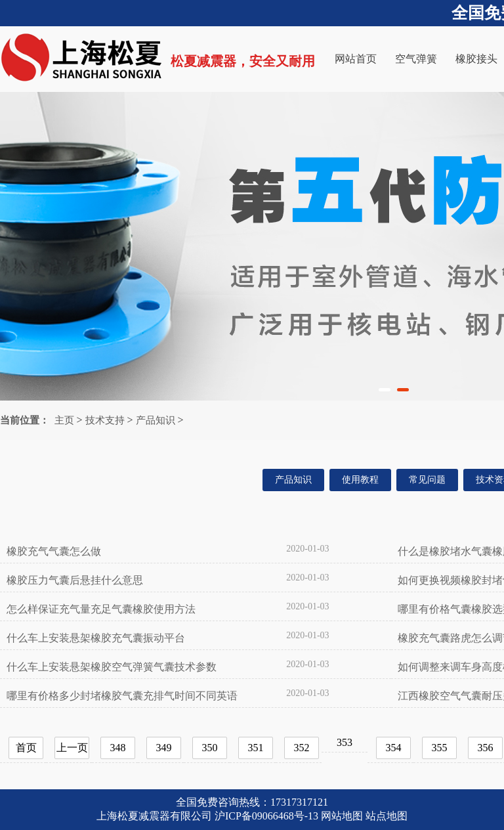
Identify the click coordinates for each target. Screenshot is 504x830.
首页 (26, 748)
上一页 (72, 748)
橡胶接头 (476, 59)
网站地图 (342, 816)
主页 (64, 420)
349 (164, 748)
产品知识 (156, 420)
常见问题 (427, 480)
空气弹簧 (416, 59)
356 (486, 748)
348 (118, 748)
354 (394, 748)
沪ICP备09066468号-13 (266, 816)
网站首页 (356, 59)
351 (256, 748)
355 (440, 748)
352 (302, 748)
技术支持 (105, 420)
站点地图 (387, 816)
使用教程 (360, 480)
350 (210, 748)
